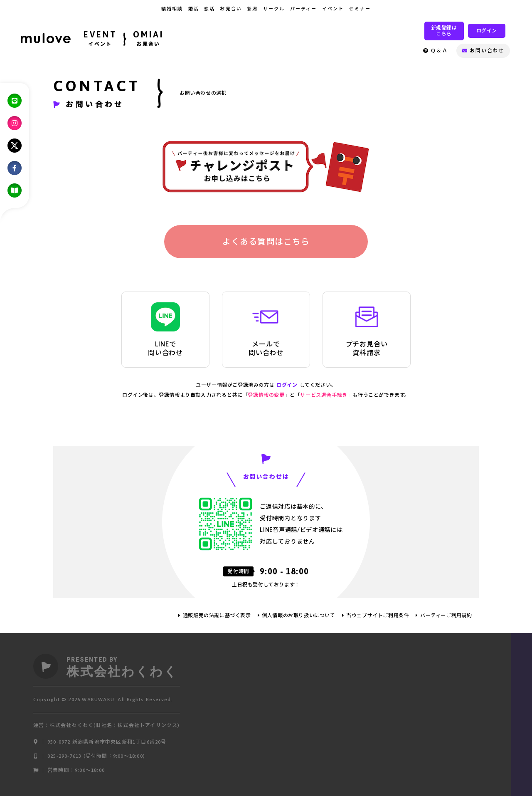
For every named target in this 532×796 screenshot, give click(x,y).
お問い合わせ (483, 51)
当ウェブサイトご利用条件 (378, 616)
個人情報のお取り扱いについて (298, 616)
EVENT (100, 40)
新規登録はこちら (444, 31)
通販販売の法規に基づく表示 (217, 616)
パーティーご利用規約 (446, 616)
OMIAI (148, 40)
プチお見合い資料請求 (367, 329)
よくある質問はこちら (266, 241)
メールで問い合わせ (266, 329)
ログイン (487, 31)
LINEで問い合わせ (165, 329)
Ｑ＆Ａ (436, 51)
